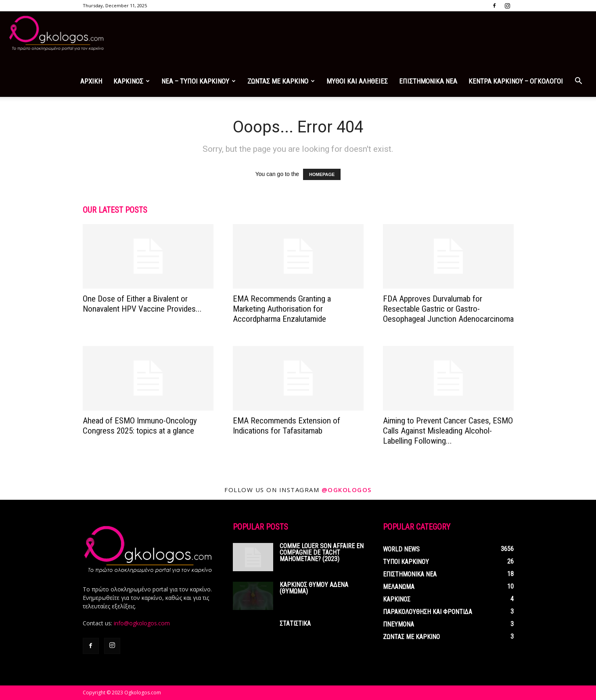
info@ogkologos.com (142, 623)
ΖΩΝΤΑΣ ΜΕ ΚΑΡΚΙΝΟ (281, 81)
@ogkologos (347, 490)
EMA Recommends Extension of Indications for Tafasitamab (286, 426)
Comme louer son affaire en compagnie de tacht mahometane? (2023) (322, 552)
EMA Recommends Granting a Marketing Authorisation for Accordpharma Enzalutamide (282, 309)
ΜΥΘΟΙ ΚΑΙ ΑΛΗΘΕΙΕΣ (357, 81)
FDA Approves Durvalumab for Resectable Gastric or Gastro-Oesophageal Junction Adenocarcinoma (448, 309)
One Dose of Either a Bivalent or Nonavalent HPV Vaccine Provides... (142, 304)
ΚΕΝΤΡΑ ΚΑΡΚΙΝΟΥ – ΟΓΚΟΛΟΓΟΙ (516, 81)
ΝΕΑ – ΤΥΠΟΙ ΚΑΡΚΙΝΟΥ (199, 81)
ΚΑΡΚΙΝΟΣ (132, 81)
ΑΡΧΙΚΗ (91, 81)
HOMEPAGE (322, 174)
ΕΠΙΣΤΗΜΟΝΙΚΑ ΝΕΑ (428, 81)
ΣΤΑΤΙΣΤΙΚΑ (295, 624)
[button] (578, 82)
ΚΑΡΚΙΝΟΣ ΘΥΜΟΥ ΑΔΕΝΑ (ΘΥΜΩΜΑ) (314, 588)
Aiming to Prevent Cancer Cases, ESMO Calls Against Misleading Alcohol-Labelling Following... (448, 431)
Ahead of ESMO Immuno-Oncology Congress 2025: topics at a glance (140, 426)
